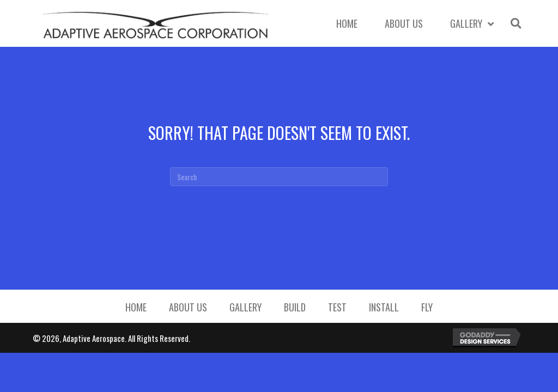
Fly (427, 307)
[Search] (279, 177)
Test (337, 307)
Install (384, 307)
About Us (188, 307)
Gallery (245, 307)
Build (295, 307)
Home (136, 307)
